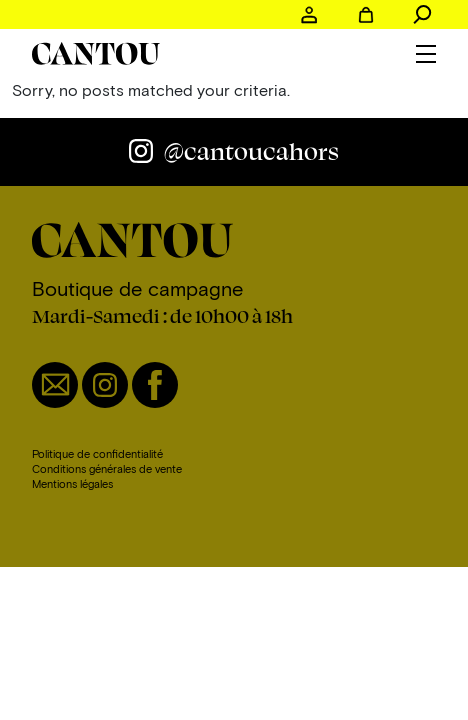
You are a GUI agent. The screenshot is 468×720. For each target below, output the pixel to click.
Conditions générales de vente (107, 468)
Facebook (155, 385)
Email (55, 385)
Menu (426, 54)
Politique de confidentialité (97, 453)
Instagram (105, 385)
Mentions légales (72, 483)
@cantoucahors (251, 151)
